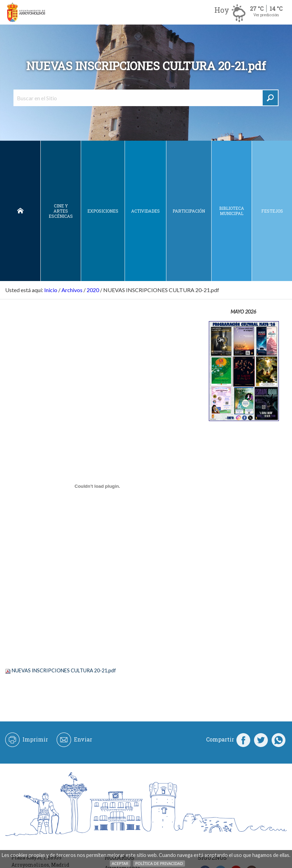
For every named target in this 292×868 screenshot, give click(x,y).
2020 (93, 290)
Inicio (20, 211)
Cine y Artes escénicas (61, 211)
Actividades (145, 211)
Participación (189, 211)
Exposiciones (103, 211)
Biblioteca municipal (232, 211)
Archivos (72, 290)
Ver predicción (266, 15)
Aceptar (120, 863)
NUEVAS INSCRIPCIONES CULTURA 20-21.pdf (64, 670)
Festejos (272, 211)
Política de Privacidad (159, 863)
